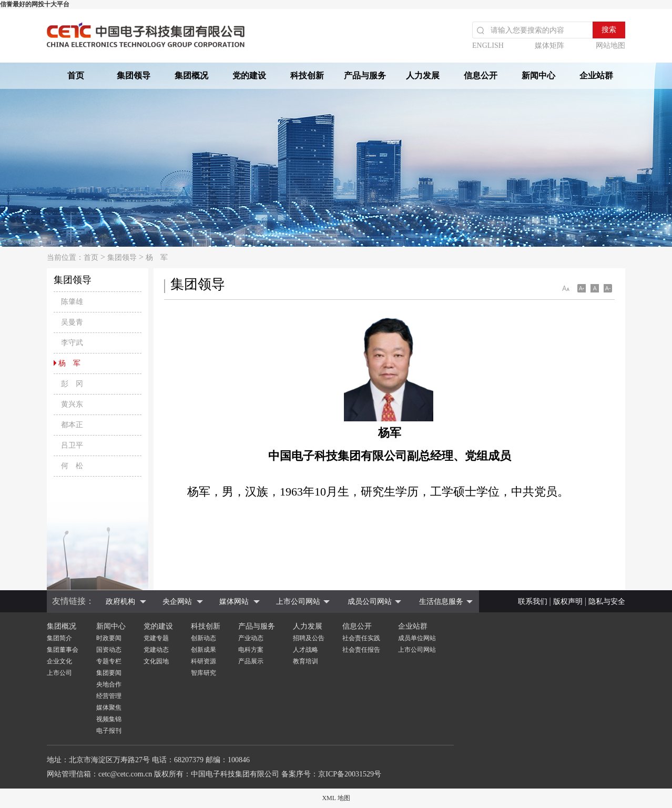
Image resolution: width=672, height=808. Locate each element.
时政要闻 (109, 638)
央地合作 (109, 684)
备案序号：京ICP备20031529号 (331, 774)
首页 (76, 75)
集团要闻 (109, 673)
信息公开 (481, 75)
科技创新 (307, 75)
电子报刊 (109, 731)
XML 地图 (336, 798)
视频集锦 (109, 719)
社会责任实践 (361, 638)
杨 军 (157, 257)
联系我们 (533, 602)
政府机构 (120, 602)
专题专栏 (109, 661)
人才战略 (306, 650)
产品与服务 (365, 75)
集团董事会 (63, 650)
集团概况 (191, 75)
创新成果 (203, 650)
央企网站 (177, 602)
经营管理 (109, 696)
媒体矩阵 (549, 46)
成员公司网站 (370, 602)
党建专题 (156, 638)
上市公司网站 (298, 602)
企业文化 (59, 661)
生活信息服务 (441, 602)
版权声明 (568, 602)
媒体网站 (234, 602)
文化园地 (156, 661)
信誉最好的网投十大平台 (35, 4)
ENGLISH (488, 46)
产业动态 (251, 638)
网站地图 (610, 46)
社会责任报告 (361, 650)
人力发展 (423, 75)
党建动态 (156, 650)
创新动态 (203, 638)
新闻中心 (538, 75)
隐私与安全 (607, 602)
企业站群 (596, 75)
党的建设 (249, 75)
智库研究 (203, 673)
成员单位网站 (417, 638)
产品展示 (251, 661)
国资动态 (109, 650)
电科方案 (251, 650)
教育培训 (306, 661)
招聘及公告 (309, 638)
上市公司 (59, 673)
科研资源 (203, 661)
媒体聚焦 (109, 708)
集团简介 (59, 638)
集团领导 (134, 75)
